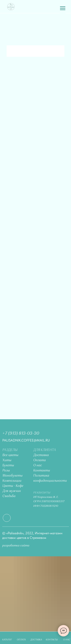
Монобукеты (12, 476)
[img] (11, 7)
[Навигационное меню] (63, 8)
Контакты (42, 471)
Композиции (12, 481)
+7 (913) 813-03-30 (21, 434)
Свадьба (9, 496)
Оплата (40, 460)
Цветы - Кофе (13, 486)
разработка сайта (16, 546)
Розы (6, 471)
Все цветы (10, 455)
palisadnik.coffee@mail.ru (26, 440)
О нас (38, 465)
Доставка (41, 455)
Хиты (7, 460)
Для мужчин (12, 491)
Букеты (8, 465)
